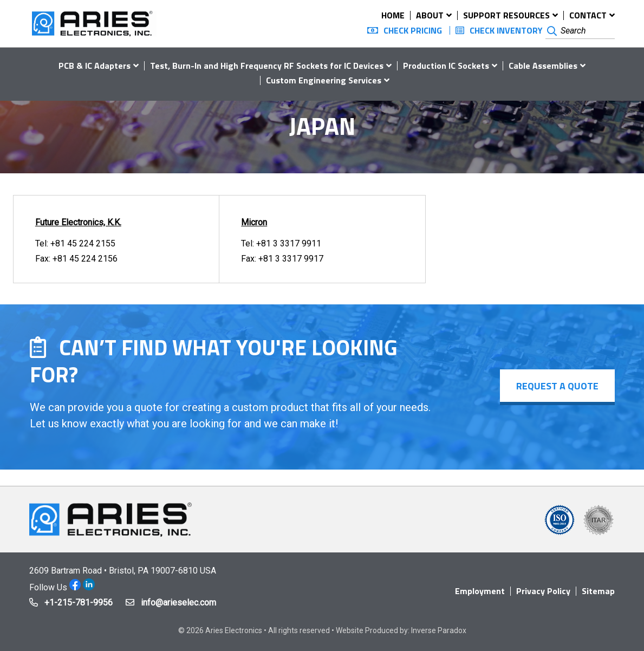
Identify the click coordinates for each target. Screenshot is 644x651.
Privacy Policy (543, 591)
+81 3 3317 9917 (291, 259)
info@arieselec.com (178, 603)
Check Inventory (506, 30)
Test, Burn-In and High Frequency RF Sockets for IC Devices (267, 66)
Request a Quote (557, 386)
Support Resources (506, 15)
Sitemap (598, 591)
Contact (588, 15)
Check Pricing (413, 30)
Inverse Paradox (439, 630)
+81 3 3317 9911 (289, 243)
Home (393, 15)
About (430, 15)
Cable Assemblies (543, 66)
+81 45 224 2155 (83, 243)
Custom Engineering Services (324, 80)
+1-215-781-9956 (79, 603)
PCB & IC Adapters (95, 66)
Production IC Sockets (446, 66)
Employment (480, 591)
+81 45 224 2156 (85, 259)
